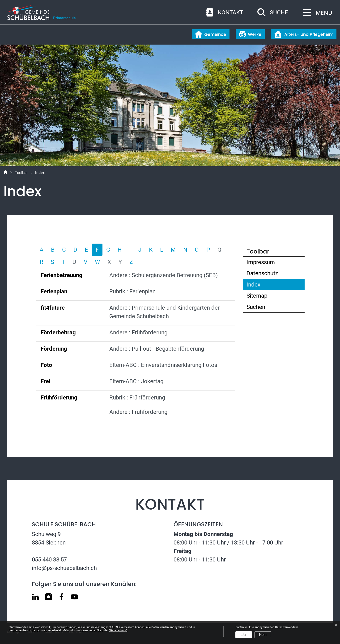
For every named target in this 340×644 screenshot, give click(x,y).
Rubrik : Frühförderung (137, 398)
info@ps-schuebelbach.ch (64, 568)
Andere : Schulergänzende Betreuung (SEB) (164, 275)
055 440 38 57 (49, 560)
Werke (250, 34)
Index (264, 286)
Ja (244, 635)
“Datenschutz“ (118, 630)
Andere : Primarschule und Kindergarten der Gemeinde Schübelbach (164, 312)
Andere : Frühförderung (138, 332)
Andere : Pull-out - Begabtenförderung (157, 349)
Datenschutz (262, 273)
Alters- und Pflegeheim (304, 34)
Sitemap (257, 296)
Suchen (256, 307)
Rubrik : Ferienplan (132, 291)
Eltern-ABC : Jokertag (136, 381)
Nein (263, 635)
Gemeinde (211, 34)
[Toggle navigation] (316, 13)
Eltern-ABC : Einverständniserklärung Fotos (163, 365)
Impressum (261, 262)
